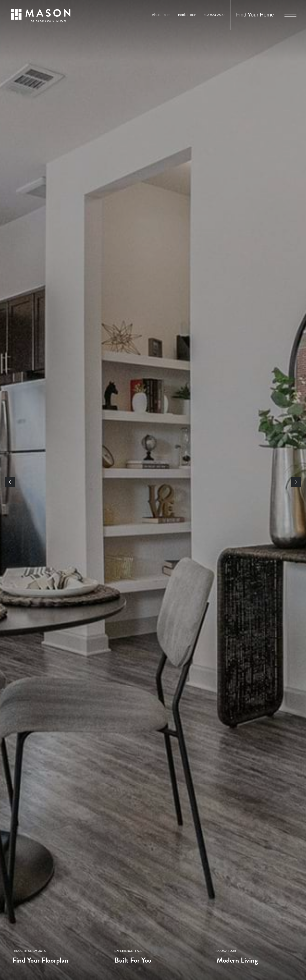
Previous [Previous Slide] (10, 482)
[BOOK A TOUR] (255, 957)
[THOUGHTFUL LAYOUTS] (51, 957)
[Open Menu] (290, 15)
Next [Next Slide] (296, 482)
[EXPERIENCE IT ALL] (153, 957)
